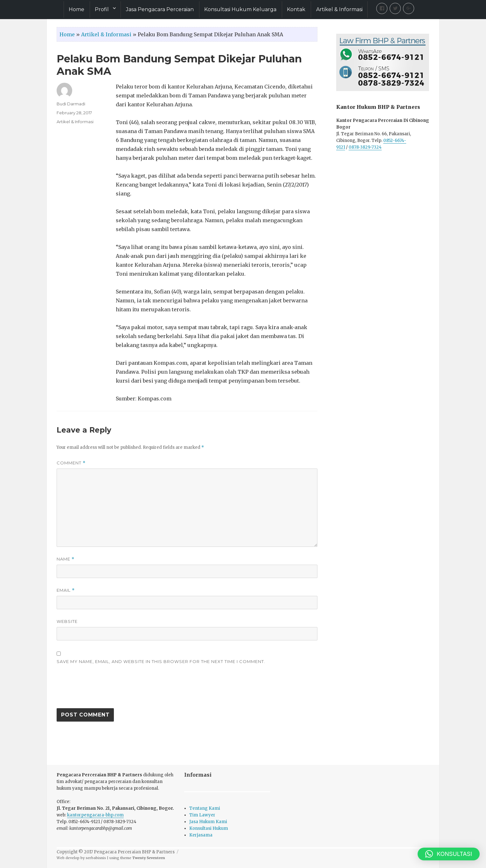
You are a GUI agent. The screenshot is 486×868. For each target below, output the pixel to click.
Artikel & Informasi (339, 9)
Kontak (296, 9)
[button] (449, 854)
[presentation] (105, 689)
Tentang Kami (205, 808)
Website (67, 621)
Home (76, 9)
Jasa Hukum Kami (208, 822)
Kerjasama (201, 835)
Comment (71, 463)
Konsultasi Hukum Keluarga (240, 9)
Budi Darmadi (71, 104)
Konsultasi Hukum (209, 828)
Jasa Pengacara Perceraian (160, 9)
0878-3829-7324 (365, 147)
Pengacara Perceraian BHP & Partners (134, 852)
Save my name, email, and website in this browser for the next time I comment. (161, 661)
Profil (102, 9)
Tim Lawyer (202, 815)
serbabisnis (96, 858)
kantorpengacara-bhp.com (95, 815)
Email (66, 590)
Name (66, 559)
